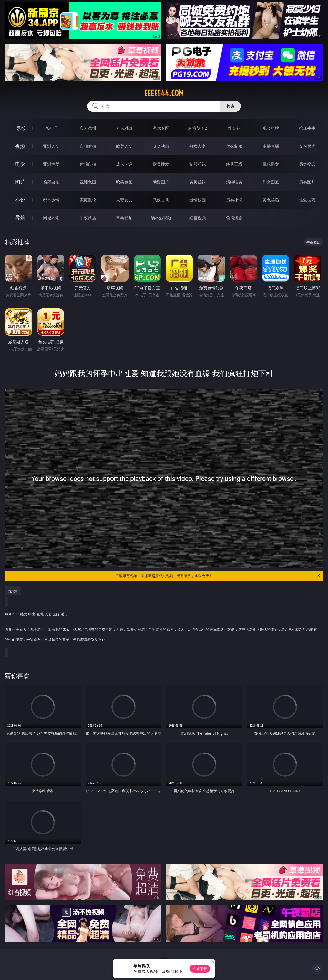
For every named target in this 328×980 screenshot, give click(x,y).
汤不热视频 (161, 218)
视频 (20, 146)
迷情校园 (198, 200)
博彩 (20, 128)
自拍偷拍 (88, 146)
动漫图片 (161, 182)
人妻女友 (124, 200)
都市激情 (51, 200)
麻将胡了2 (197, 128)
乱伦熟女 (271, 164)
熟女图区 (271, 182)
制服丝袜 (198, 164)
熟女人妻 (198, 146)
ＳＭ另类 (307, 146)
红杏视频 (198, 218)
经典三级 (234, 164)
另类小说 (234, 200)
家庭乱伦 (88, 200)
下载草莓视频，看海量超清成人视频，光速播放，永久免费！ (218, 576)
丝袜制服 (234, 146)
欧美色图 (124, 182)
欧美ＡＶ (124, 146)
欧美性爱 (161, 164)
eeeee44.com (164, 93)
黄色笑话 (271, 200)
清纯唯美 (234, 182)
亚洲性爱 (51, 164)
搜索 (231, 106)
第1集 (13, 591)
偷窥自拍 (51, 182)
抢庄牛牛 (307, 128)
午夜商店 (88, 218)
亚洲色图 (88, 182)
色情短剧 (234, 218)
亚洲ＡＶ (51, 146)
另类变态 (307, 164)
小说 (20, 200)
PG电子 (51, 128)
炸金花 (234, 128)
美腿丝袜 (198, 182)
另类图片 (307, 182)
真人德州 (88, 128)
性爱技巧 (307, 200)
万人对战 (124, 128)
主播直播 (271, 146)
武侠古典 (161, 200)
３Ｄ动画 (161, 146)
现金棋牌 (271, 128)
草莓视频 (124, 218)
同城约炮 (51, 218)
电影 (20, 164)
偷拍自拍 (88, 164)
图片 (20, 182)
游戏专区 (161, 128)
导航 (20, 218)
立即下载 (200, 969)
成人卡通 (124, 164)
